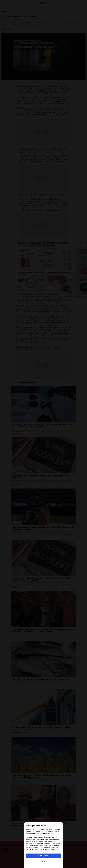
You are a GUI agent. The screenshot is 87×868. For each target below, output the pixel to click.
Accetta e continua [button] (43, 856)
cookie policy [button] (50, 834)
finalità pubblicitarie (45, 847)
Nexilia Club (43, 861)
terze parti (54, 837)
